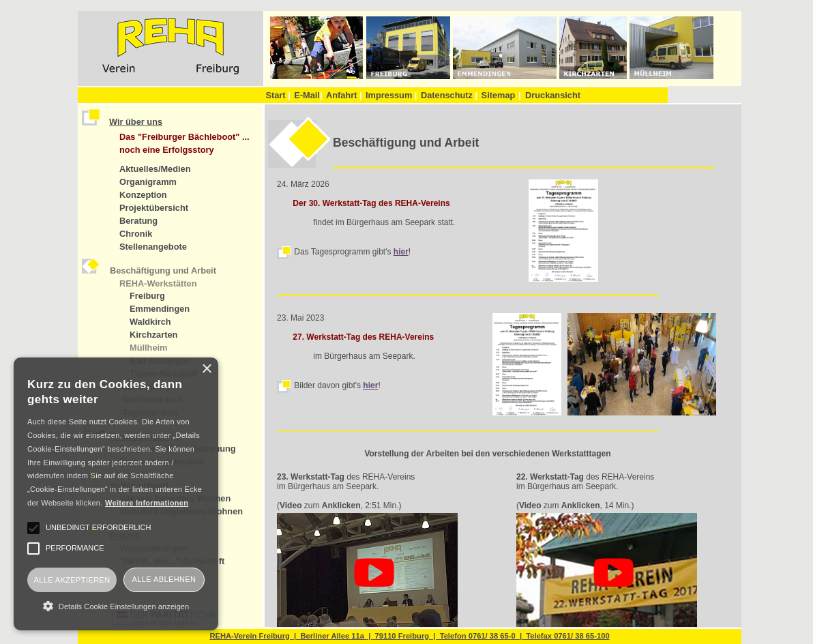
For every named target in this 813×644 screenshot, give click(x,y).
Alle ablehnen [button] (164, 579)
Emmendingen (160, 309)
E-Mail (308, 95)
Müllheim (148, 348)
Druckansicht (553, 95)
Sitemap (499, 95)
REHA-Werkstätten (158, 283)
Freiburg (147, 296)
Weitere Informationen (147, 503)
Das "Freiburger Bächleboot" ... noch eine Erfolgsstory (184, 143)
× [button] (206, 369)
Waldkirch (150, 322)
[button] (116, 606)
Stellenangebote (153, 247)
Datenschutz (449, 95)
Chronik (136, 234)
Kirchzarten (153, 335)
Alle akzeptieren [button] (72, 580)
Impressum (391, 95)
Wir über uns (136, 122)
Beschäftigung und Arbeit (163, 270)
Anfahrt (344, 95)
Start (278, 95)
